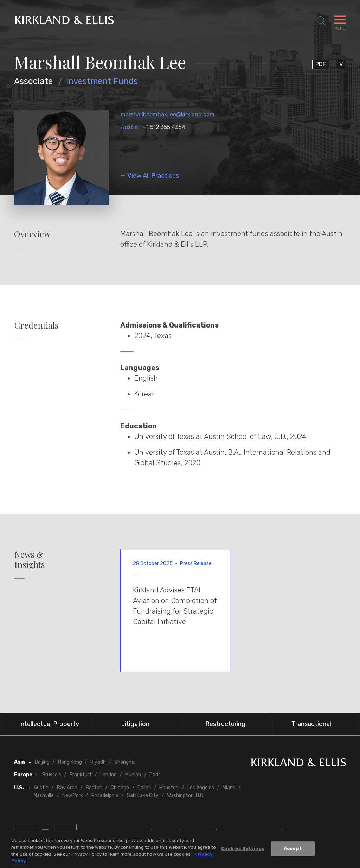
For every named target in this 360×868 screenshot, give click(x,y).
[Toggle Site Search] (321, 21)
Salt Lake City (143, 795)
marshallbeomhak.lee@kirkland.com (168, 114)
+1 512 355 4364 (164, 127)
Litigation (135, 724)
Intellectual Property (49, 724)
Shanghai (125, 762)
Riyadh (98, 762)
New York (73, 795)
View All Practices (153, 176)
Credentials (36, 325)
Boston (94, 788)
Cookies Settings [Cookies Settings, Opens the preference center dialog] (243, 849)
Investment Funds (102, 81)
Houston (169, 788)
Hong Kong (70, 762)
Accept (293, 849)
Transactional (311, 724)
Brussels (52, 775)
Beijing (42, 762)
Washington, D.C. (186, 795)
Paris (155, 775)
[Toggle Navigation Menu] (340, 21)
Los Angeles (201, 788)
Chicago (120, 788)
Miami (229, 788)
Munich (133, 775)
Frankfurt (81, 775)
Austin (129, 127)
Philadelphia (105, 795)
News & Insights (30, 559)
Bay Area (67, 788)
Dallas (144, 788)
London (108, 775)
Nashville (44, 795)
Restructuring (225, 724)
